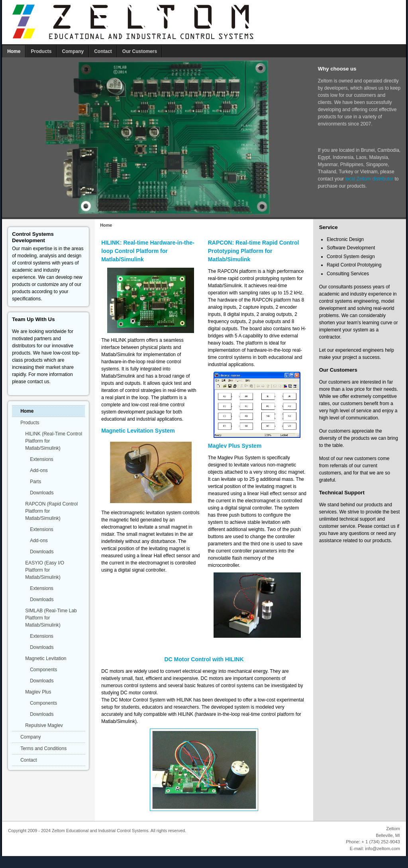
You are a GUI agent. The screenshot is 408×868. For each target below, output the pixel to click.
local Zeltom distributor (369, 179)
